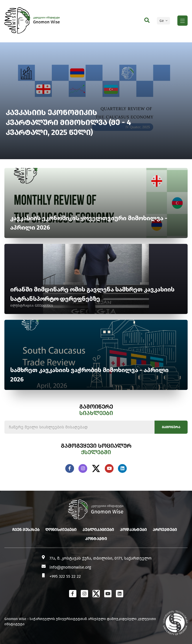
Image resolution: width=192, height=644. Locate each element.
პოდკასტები (133, 530)
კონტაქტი (96, 539)
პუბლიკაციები (98, 530)
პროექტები (165, 530)
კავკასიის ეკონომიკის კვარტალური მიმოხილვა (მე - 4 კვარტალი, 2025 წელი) (69, 123)
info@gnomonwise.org (70, 567)
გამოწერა (171, 427)
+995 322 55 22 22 (65, 576)
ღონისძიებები (61, 530)
